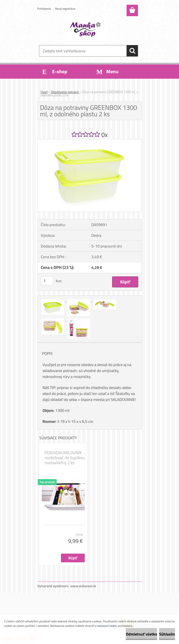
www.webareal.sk (83, 586)
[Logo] (86, 29)
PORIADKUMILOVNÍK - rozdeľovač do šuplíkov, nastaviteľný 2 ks (65, 458)
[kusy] (47, 281)
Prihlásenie (44, 9)
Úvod (44, 92)
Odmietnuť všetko (141, 634)
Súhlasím (167, 634)
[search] (132, 51)
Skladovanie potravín (65, 92)
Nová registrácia (65, 9)
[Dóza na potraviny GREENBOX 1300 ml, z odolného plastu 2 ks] (89, 141)
